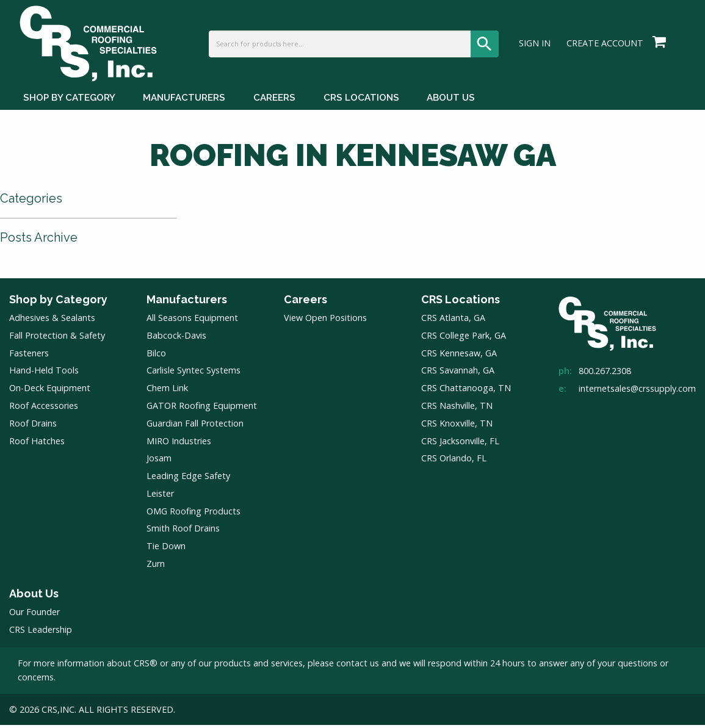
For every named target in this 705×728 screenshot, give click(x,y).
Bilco (156, 356)
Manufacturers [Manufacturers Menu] (184, 103)
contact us (358, 667)
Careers (305, 302)
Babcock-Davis (176, 338)
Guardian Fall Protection (195, 426)
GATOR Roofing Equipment (202, 409)
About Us (34, 596)
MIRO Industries (179, 444)
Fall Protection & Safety (57, 338)
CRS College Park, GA (464, 338)
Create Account (605, 46)
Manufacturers (187, 302)
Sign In (535, 46)
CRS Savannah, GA (458, 374)
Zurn (156, 567)
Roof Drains (33, 426)
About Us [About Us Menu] (451, 103)
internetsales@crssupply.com (637, 392)
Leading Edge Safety (188, 479)
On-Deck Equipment (50, 391)
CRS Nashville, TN (457, 409)
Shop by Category (58, 302)
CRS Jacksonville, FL (460, 444)
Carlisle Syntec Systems (193, 374)
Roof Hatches (37, 444)
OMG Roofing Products (193, 514)
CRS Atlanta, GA (453, 321)
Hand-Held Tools (44, 374)
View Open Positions (325, 321)
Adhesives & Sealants (52, 321)
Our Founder (34, 615)
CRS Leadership (41, 633)
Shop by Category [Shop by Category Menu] (69, 103)
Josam (159, 462)
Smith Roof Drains (183, 532)
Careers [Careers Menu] (274, 103)
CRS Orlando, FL (454, 462)
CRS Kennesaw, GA (459, 356)
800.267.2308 (605, 374)
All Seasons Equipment (192, 321)
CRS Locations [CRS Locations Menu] (361, 103)
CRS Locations (461, 302)
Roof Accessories (44, 409)
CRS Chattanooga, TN (466, 391)
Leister (160, 496)
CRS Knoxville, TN (457, 426)
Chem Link (167, 391)
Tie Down (166, 550)
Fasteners (29, 356)
